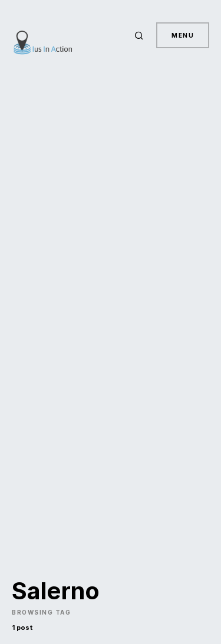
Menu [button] (183, 35)
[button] (141, 35)
